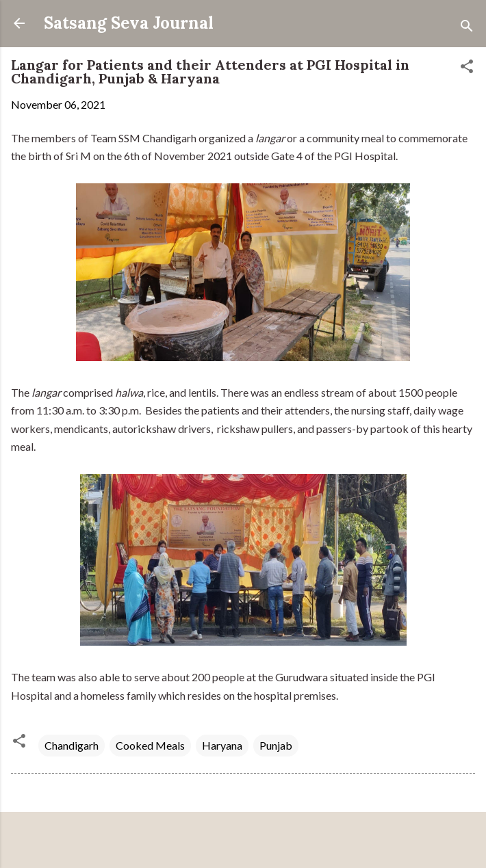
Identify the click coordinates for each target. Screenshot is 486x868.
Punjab (276, 745)
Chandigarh (72, 745)
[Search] (467, 28)
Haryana (222, 745)
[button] (467, 68)
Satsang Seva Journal (129, 23)
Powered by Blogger (243, 842)
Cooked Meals (150, 745)
